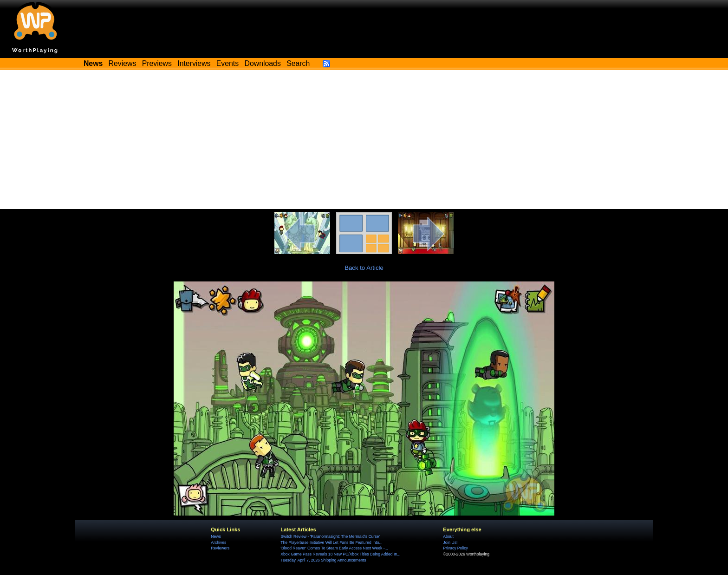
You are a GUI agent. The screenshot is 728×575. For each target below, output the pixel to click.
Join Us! (450, 542)
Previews (157, 63)
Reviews (123, 63)
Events (227, 63)
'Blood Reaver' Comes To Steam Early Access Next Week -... (334, 548)
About (448, 536)
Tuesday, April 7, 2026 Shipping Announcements (323, 560)
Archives (218, 542)
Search (298, 63)
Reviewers (220, 548)
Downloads (263, 63)
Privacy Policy (455, 548)
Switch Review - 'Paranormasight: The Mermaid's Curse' (330, 536)
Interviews (194, 63)
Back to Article (364, 268)
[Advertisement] (364, 139)
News (216, 536)
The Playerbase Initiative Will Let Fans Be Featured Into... (331, 542)
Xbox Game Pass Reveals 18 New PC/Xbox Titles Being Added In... (340, 554)
